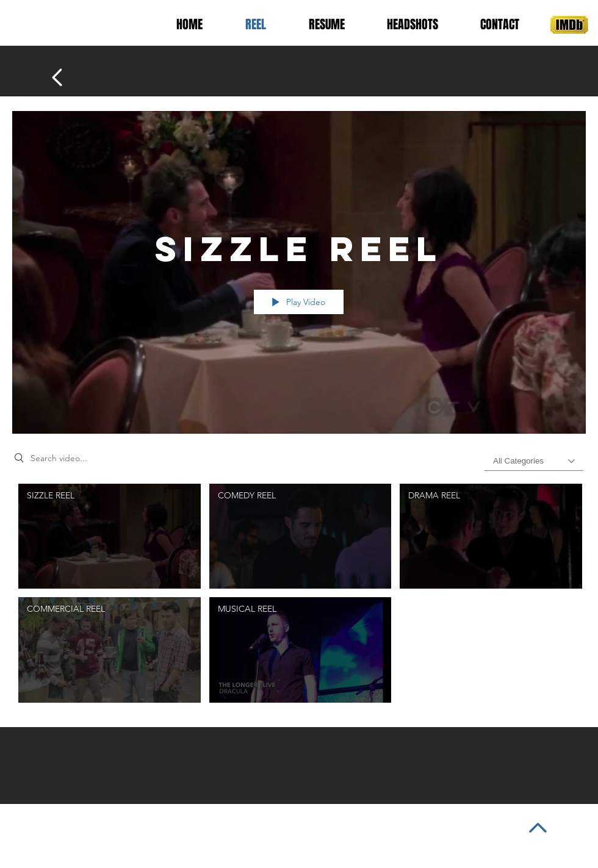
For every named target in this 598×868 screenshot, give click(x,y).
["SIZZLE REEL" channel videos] (299, 596)
